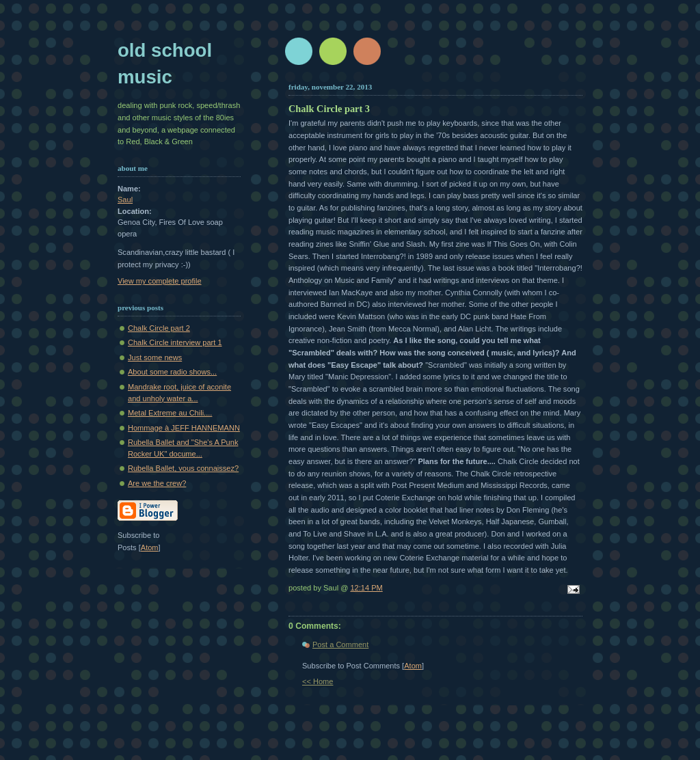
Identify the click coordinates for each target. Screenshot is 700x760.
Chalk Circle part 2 (159, 328)
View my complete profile (160, 281)
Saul (125, 200)
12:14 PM (366, 588)
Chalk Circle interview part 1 (175, 342)
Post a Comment (340, 644)
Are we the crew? (157, 483)
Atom (413, 666)
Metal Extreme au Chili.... (170, 413)
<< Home (318, 681)
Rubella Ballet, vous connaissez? (183, 468)
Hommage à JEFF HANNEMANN (184, 428)
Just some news (155, 357)
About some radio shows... (172, 372)
